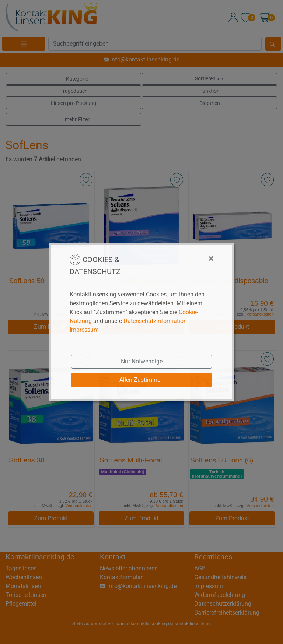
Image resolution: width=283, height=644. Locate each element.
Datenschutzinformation (155, 321)
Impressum (84, 330)
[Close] (174, 258)
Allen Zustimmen (141, 380)
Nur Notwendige (142, 361)
